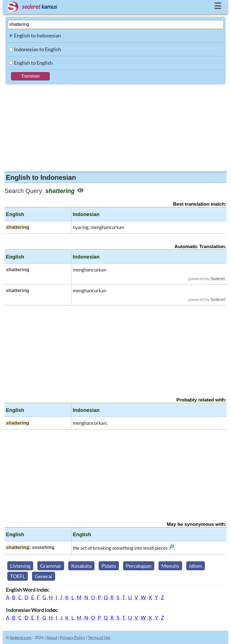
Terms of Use (99, 637)
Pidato (109, 566)
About (52, 637)
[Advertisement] (115, 127)
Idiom (196, 566)
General (44, 576)
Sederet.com (21, 637)
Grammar (51, 566)
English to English (33, 63)
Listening (20, 566)
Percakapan (139, 566)
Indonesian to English (38, 49)
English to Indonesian (38, 35)
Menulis (170, 566)
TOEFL (18, 576)
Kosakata (81, 566)
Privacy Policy (73, 637)
